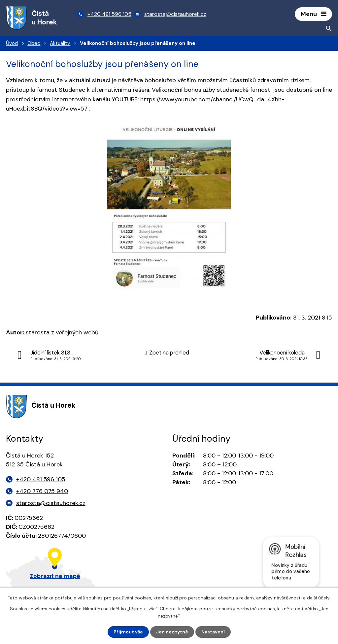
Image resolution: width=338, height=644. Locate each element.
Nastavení (213, 632)
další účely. (319, 598)
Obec (34, 43)
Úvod (12, 43)
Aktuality (60, 43)
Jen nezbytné (172, 632)
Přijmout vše (128, 632)
